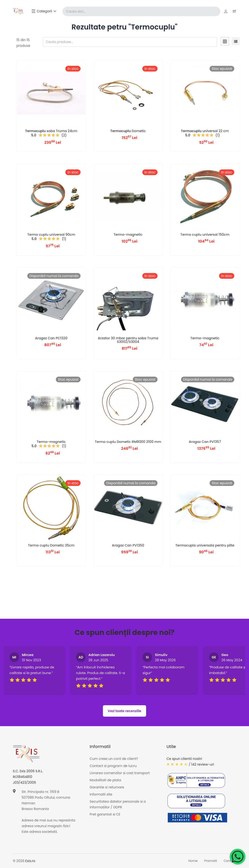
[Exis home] (18, 11)
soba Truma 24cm (51, 131)
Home (193, 861)
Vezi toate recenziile (124, 711)
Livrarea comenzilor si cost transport (120, 773)
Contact (230, 861)
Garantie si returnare (107, 787)
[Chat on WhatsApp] (238, 857)
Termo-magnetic (128, 235)
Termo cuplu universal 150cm (205, 235)
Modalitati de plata (105, 780)
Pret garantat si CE (105, 815)
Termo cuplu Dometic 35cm (51, 545)
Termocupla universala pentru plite (205, 545)
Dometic (128, 131)
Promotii (211, 861)
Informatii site (101, 795)
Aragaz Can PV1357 (205, 442)
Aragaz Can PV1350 (128, 545)
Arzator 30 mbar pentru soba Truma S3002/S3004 (128, 340)
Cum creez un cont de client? (114, 759)
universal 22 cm (205, 131)
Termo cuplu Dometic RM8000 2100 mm (128, 442)
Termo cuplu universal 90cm (51, 235)
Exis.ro (30, 861)
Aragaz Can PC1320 (51, 338)
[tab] (225, 42)
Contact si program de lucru (113, 766)
